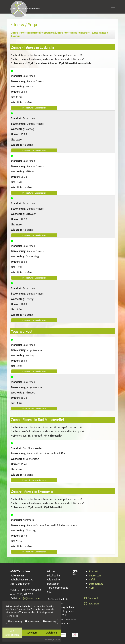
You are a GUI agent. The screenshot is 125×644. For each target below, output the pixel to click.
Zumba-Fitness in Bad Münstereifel (73, 33)
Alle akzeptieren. (12, 633)
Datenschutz (96, 584)
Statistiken (32, 621)
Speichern (32, 633)
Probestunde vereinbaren (34, 108)
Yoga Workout (48, 33)
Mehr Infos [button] (12, 616)
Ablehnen (52, 633)
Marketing (49, 621)
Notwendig (15, 621)
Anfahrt (93, 580)
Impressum (95, 576)
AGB (91, 588)
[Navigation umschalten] (113, 7)
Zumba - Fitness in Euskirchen (25, 33)
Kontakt (94, 571)
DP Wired (57, 640)
